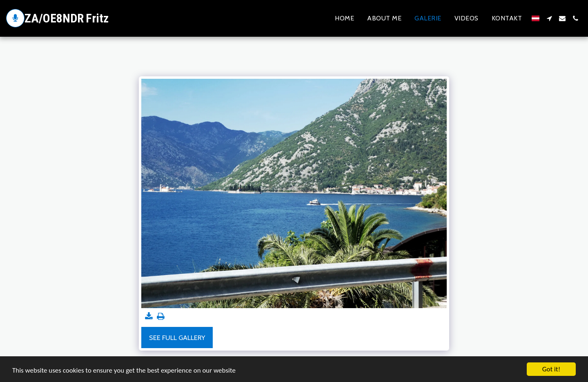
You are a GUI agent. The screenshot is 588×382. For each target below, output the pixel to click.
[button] (549, 18)
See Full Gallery (177, 338)
